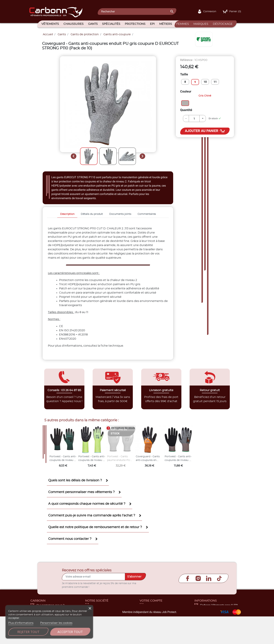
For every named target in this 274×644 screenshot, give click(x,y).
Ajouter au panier (205, 131)
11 (215, 82)
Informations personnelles (164, 605)
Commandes (155, 614)
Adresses (152, 622)
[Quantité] (194, 119)
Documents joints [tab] (120, 214)
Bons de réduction (159, 626)
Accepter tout (70, 632)
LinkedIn (209, 578)
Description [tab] (67, 214)
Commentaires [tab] (147, 214)
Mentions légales (103, 609)
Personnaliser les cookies (56, 623)
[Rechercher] (137, 12)
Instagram (198, 578)
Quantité (186, 110)
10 (205, 82)
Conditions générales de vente (112, 614)
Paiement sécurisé (104, 618)
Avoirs (150, 618)
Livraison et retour (104, 605)
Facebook (188, 578)
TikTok (219, 578)
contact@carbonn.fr (214, 626)
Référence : (187, 60)
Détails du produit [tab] (92, 214)
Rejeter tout (28, 632)
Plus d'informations (21, 623)
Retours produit (157, 609)
